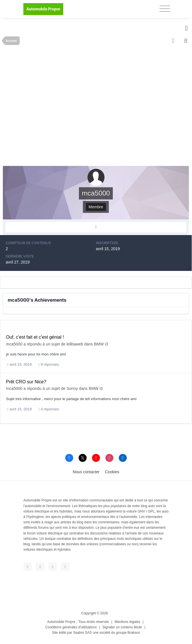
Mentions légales (127, 622)
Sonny (72, 388)
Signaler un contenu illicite (122, 627)
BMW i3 (101, 344)
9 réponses (49, 364)
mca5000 (14, 344)
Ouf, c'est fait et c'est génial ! (35, 337)
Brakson (134, 633)
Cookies (112, 472)
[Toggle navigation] (165, 9)
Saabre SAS (82, 633)
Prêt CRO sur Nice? (26, 382)
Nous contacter (86, 472)
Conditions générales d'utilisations (71, 627)
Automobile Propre (61, 622)
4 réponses (49, 409)
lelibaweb (75, 344)
